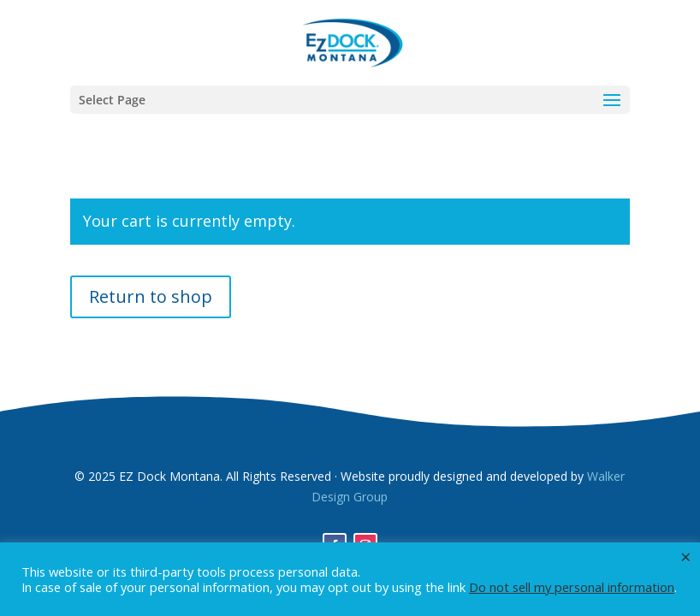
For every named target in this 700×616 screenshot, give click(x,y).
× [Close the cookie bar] (686, 556)
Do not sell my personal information (572, 587)
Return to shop (151, 296)
